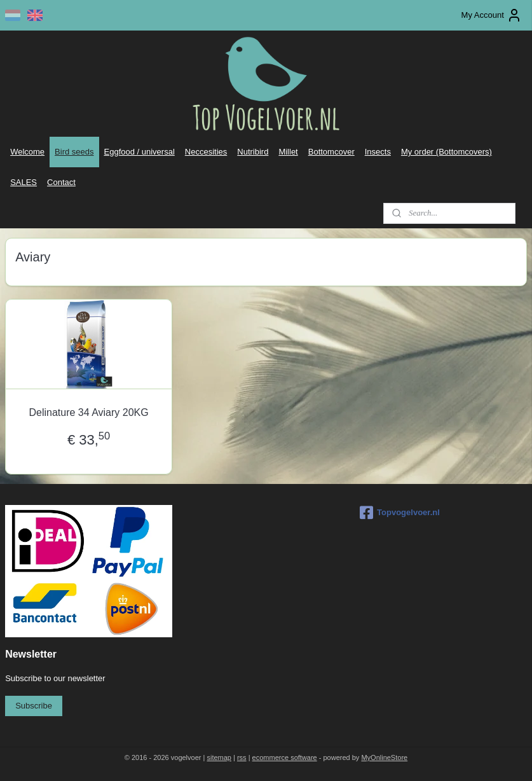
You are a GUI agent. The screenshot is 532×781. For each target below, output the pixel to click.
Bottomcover (331, 152)
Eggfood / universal (140, 152)
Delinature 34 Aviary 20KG (88, 413)
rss (242, 757)
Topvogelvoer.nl (400, 513)
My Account (492, 15)
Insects (378, 152)
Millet (288, 152)
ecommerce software (285, 757)
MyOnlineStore (384, 757)
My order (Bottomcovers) (447, 152)
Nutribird (253, 152)
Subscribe (34, 706)
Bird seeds (74, 152)
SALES (24, 182)
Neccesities (206, 152)
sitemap (219, 757)
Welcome (27, 152)
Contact (61, 182)
